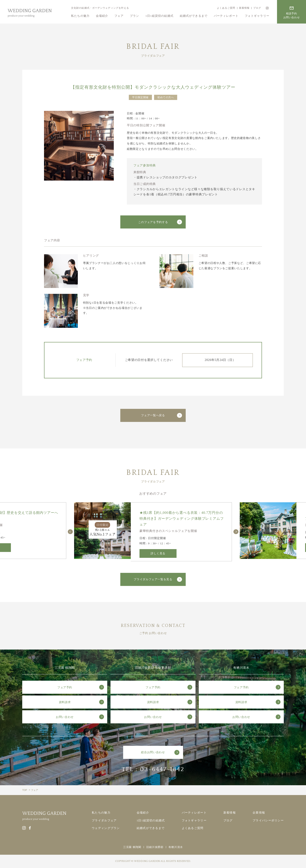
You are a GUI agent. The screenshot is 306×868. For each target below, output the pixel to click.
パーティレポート (226, 16)
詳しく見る (158, 553)
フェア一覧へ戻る (153, 415)
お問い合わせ (65, 717)
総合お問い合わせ (153, 752)
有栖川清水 (176, 847)
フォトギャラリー (257, 16)
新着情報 (244, 8)
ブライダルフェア (104, 820)
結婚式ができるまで (194, 16)
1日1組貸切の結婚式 (159, 16)
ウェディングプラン (106, 828)
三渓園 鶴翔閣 (132, 847)
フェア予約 (65, 687)
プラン (135, 16)
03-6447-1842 (162, 769)
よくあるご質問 (226, 8)
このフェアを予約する (153, 222)
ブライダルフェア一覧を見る (153, 579)
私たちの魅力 (80, 16)
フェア (119, 16)
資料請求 (65, 702)
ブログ (257, 8)
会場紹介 (102, 16)
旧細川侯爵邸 (155, 847)
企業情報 (259, 813)
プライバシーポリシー (268, 820)
